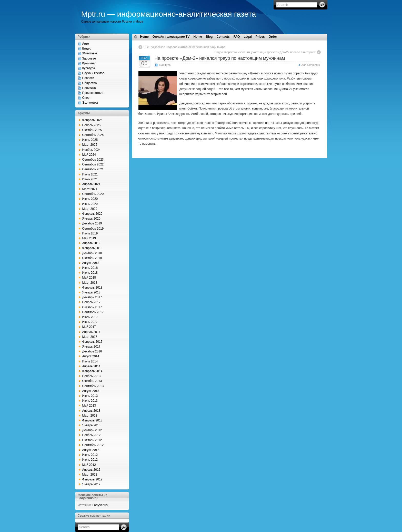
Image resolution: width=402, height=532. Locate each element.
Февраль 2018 (92, 288)
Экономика (90, 103)
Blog (209, 37)
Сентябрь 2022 (93, 164)
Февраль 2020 (92, 214)
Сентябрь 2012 (93, 445)
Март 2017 (90, 337)
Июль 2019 (90, 233)
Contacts (223, 37)
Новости (88, 78)
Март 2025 (90, 145)
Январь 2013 (91, 425)
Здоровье (89, 58)
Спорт (87, 98)
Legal (248, 37)
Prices (260, 37)
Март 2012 (90, 475)
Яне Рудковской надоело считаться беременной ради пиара (184, 47)
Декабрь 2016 (92, 351)
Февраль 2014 (92, 371)
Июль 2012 (90, 455)
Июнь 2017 (90, 322)
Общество (90, 83)
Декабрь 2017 (92, 297)
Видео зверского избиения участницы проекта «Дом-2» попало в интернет (265, 52)
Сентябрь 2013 (93, 386)
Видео (87, 48)
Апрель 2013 (91, 411)
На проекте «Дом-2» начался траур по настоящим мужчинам (220, 58)
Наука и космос (93, 73)
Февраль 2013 (92, 420)
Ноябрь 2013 (92, 376)
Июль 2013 (90, 396)
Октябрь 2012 (92, 440)
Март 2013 (90, 416)
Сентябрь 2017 (93, 312)
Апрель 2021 (91, 184)
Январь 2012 (91, 484)
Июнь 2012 (90, 460)
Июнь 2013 (90, 401)
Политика (89, 88)
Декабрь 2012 (92, 430)
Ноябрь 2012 (92, 435)
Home (144, 37)
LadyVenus (100, 505)
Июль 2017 (90, 317)
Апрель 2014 (91, 366)
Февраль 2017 (92, 342)
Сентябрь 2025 (93, 135)
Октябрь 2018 (92, 258)
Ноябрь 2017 (92, 302)
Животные (90, 53)
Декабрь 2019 (92, 223)
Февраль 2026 (92, 120)
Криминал (89, 63)
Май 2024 (89, 155)
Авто (86, 44)
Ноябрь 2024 (92, 150)
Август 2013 (91, 391)
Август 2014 (91, 356)
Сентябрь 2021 (93, 169)
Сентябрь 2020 (93, 194)
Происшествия (93, 93)
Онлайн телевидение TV (171, 37)
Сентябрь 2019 (93, 229)
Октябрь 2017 (92, 307)
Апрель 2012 (91, 470)
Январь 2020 (91, 219)
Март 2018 (90, 283)
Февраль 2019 (92, 248)
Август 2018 (91, 263)
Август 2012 (91, 450)
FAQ (237, 37)
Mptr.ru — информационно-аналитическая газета (169, 14)
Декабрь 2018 (92, 253)
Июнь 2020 (90, 204)
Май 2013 (89, 406)
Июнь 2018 (90, 273)
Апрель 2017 (91, 332)
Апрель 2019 (91, 243)
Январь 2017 (91, 347)
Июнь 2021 (90, 179)
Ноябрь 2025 (92, 125)
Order (273, 37)
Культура (89, 68)
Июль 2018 (90, 268)
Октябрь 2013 (92, 381)
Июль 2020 (90, 199)
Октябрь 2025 (92, 130)
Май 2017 (89, 327)
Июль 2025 (90, 140)
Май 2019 (89, 238)
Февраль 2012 (92, 479)
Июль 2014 (90, 361)
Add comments (310, 65)
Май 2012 (89, 465)
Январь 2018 (91, 292)
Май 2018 (89, 278)
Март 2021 (90, 189)
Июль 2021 (90, 174)
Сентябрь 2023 (93, 160)
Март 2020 (90, 209)
